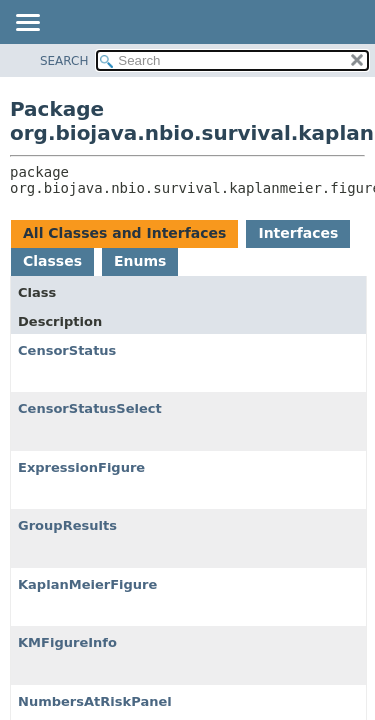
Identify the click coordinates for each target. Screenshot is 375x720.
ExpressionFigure (81, 467)
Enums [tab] (140, 261)
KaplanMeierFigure (87, 584)
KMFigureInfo (67, 642)
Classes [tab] (52, 261)
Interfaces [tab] (298, 233)
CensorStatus (67, 350)
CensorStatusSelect (90, 408)
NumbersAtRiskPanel (95, 701)
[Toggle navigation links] (27, 24)
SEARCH (64, 61)
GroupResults (67, 525)
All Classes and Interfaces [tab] (124, 233)
